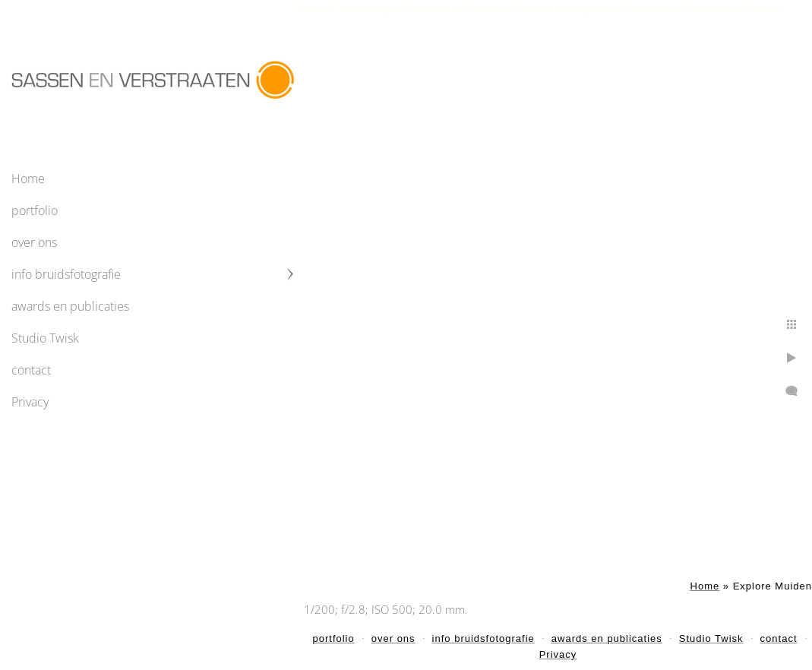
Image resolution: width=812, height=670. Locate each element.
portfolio (35, 210)
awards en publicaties (70, 306)
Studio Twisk (45, 338)
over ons (34, 242)
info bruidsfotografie (66, 274)
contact (31, 370)
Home (28, 179)
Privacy (30, 402)
